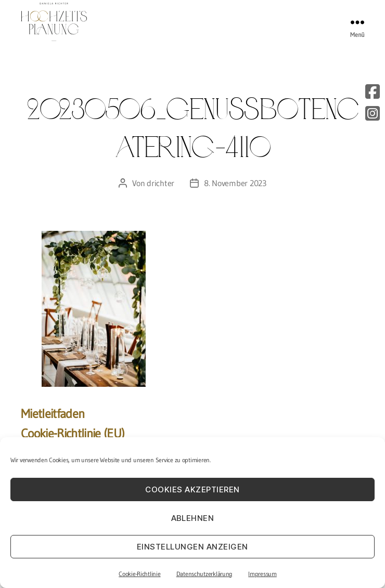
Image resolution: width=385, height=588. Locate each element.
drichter (161, 183)
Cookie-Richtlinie (139, 574)
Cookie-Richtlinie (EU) (73, 433)
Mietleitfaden (53, 414)
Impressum (262, 574)
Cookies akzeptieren (192, 489)
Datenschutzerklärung (205, 574)
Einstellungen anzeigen (192, 547)
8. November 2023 (235, 183)
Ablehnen (193, 518)
